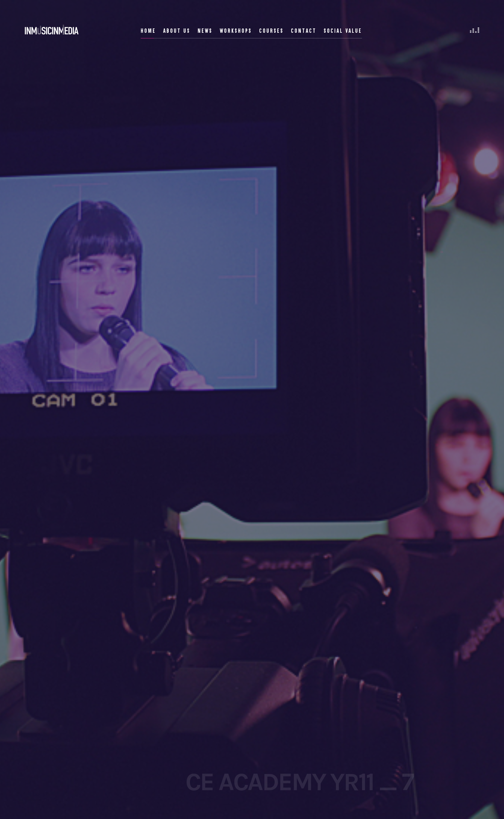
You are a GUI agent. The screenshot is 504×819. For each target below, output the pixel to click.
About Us (177, 31)
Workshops (236, 31)
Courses (271, 31)
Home (148, 31)
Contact (304, 31)
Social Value (343, 31)
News (205, 31)
